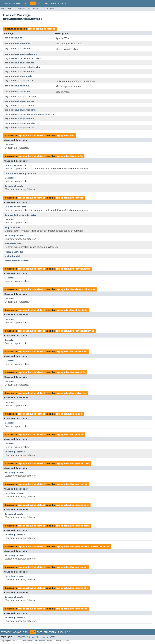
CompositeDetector (15, 165)
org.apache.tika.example (18, 76)
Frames (22, 8)
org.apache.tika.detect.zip (19, 72)
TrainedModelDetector (17, 261)
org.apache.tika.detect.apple (21, 54)
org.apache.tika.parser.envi (20, 105)
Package (17, 3)
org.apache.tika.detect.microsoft (23, 58)
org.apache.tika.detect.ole (19, 63)
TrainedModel (12, 256)
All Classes (49, 8)
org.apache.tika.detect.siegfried (23, 67)
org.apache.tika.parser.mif (19, 119)
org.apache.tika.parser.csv (19, 101)
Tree (40, 3)
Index (61, 3)
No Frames (32, 8)
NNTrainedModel (14, 252)
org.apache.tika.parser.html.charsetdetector (29, 114)
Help (67, 3)
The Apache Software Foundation (38, 641)
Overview (6, 3)
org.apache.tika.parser (17, 91)
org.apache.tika (13, 38)
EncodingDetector (15, 186)
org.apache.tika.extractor (19, 80)
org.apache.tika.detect (41, 29)
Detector (10, 145)
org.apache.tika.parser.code (20, 97)
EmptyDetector (13, 228)
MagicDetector (13, 244)
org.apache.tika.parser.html (20, 110)
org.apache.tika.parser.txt (19, 128)
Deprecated (50, 3)
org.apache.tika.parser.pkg (20, 123)
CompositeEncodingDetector (20, 173)
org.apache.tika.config (17, 43)
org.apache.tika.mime (17, 86)
